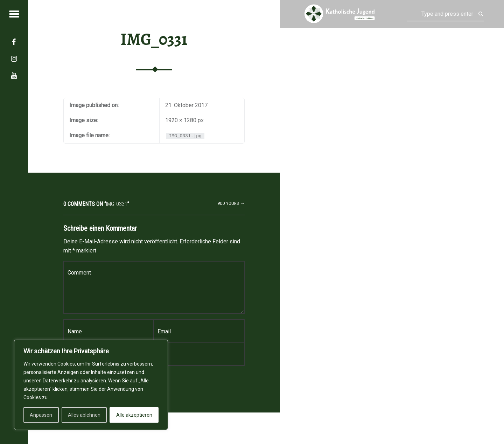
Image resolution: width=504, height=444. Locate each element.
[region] (91, 385)
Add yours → (231, 203)
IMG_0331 (154, 39)
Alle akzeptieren (134, 415)
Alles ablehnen (84, 415)
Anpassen (41, 415)
